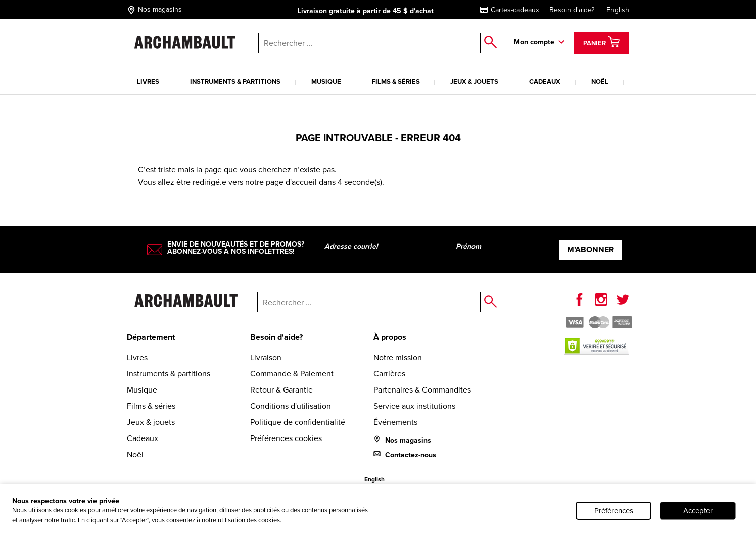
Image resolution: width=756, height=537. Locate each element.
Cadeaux (545, 82)
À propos (390, 337)
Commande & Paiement (292, 374)
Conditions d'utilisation (291, 406)
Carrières (389, 374)
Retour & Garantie (281, 390)
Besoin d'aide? (572, 10)
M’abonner (590, 249)
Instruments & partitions (235, 82)
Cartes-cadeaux (510, 10)
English (618, 10)
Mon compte (534, 42)
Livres (148, 82)
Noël (600, 82)
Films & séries (396, 82)
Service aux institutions (414, 406)
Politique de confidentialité (298, 422)
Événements (395, 422)
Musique (326, 82)
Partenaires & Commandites (422, 390)
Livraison (266, 357)
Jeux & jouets (474, 82)
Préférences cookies (286, 438)
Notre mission (398, 357)
